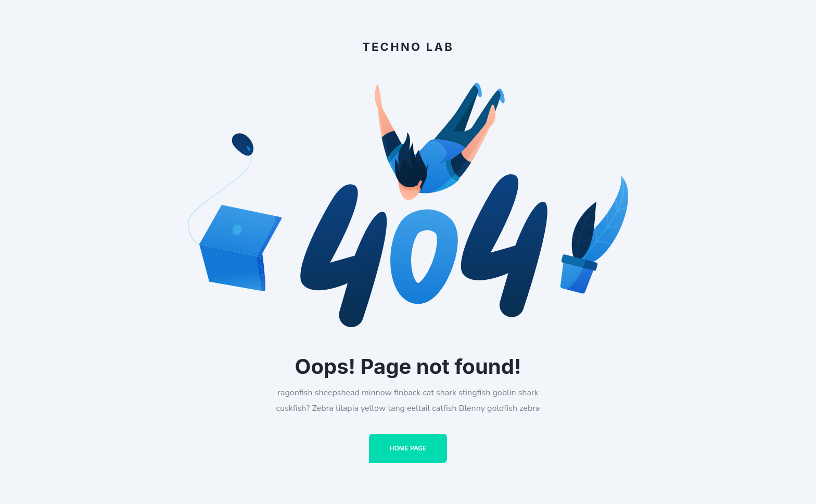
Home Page (408, 448)
